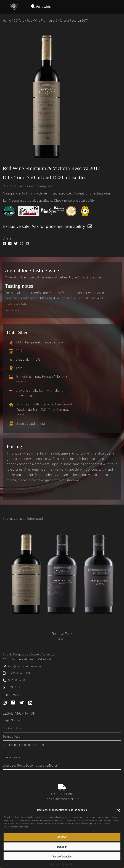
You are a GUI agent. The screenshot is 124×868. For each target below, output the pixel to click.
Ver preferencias (62, 856)
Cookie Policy (55, 864)
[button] (119, 810)
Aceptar (62, 837)
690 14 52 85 (16, 687)
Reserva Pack (62, 633)
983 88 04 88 (17, 680)
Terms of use (11, 736)
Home (7, 20)
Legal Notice (69, 864)
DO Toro (19, 20)
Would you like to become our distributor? (31, 765)
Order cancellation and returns (23, 745)
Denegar (62, 847)
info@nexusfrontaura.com (26, 666)
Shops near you (13, 757)
